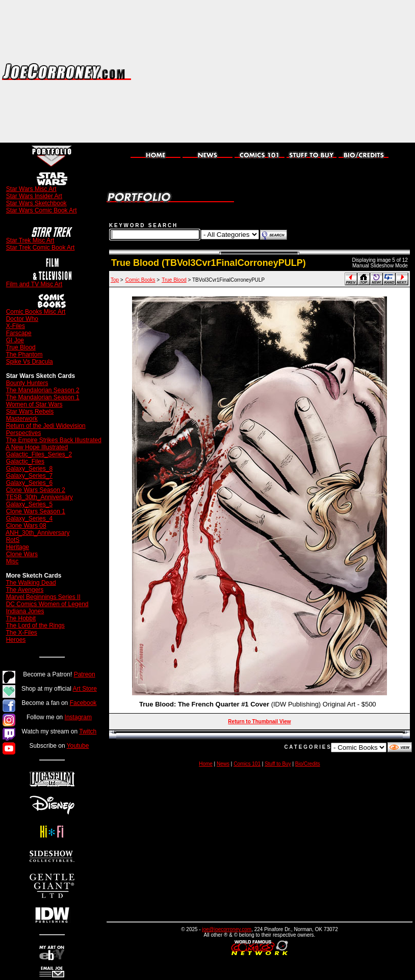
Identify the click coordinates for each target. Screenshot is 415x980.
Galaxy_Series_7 (29, 476)
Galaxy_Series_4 (29, 519)
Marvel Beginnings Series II (43, 597)
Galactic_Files (25, 461)
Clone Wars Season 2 (36, 490)
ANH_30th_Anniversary (37, 533)
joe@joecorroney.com (227, 929)
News (223, 764)
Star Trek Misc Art (30, 240)
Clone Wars (22, 554)
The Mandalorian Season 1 (42, 397)
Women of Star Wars (34, 404)
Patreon (85, 674)
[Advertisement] (314, 71)
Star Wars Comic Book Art (42, 210)
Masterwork (22, 419)
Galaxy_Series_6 (29, 483)
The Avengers (24, 590)
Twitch (88, 731)
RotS (13, 540)
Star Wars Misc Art (31, 189)
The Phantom (24, 355)
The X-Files (21, 633)
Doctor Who (22, 319)
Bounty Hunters (27, 383)
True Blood (20, 347)
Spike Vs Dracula (30, 362)
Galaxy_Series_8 (29, 469)
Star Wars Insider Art (34, 196)
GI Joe (15, 340)
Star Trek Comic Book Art (41, 248)
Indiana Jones (25, 611)
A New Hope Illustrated (37, 447)
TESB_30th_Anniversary (39, 497)
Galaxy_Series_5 (29, 504)
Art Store (85, 689)
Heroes (16, 640)
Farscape (19, 333)
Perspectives (24, 433)
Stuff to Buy (278, 764)
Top (115, 280)
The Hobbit (21, 618)
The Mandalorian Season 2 (42, 390)
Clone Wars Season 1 (36, 511)
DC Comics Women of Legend (47, 604)
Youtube (78, 746)
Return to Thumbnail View (259, 722)
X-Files (16, 326)
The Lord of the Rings (35, 625)
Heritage (18, 547)
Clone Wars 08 (26, 526)
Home (206, 764)
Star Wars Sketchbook (36, 203)
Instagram (78, 717)
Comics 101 (247, 764)
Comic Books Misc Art (36, 312)
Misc (12, 561)
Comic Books (140, 280)
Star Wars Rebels (30, 412)
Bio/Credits (308, 764)
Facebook (83, 703)
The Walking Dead (31, 583)
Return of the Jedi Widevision (46, 426)
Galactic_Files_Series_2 (39, 454)
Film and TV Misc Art (34, 284)
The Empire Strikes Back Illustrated (53, 440)
